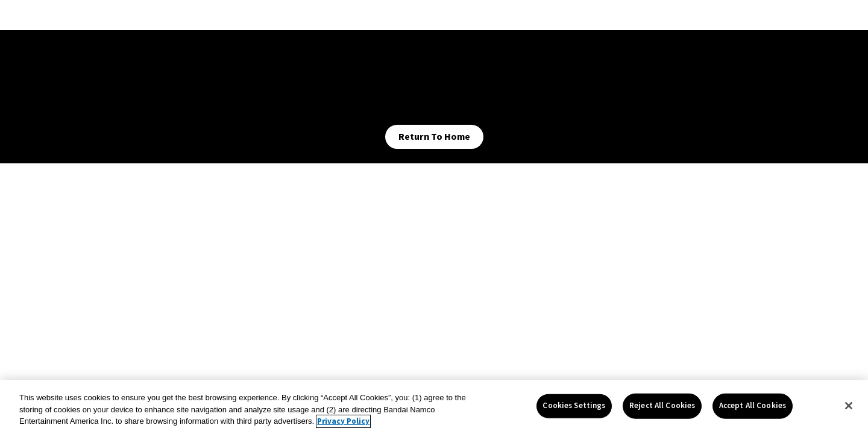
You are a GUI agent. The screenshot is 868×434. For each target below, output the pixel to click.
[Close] (849, 406)
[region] (434, 407)
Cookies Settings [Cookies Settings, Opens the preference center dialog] (574, 406)
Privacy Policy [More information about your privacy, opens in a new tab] (343, 421)
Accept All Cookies (753, 406)
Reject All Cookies (662, 406)
